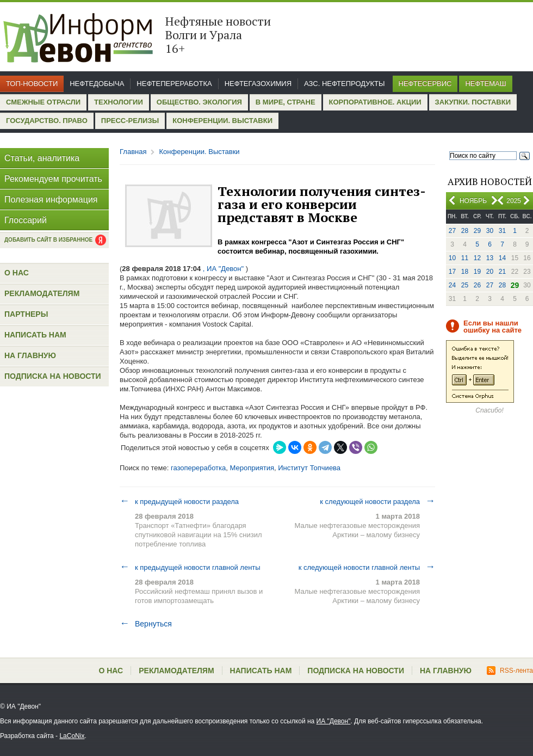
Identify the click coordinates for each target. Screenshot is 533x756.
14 (502, 258)
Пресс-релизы (130, 121)
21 (502, 272)
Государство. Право (47, 121)
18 (465, 272)
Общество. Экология (199, 102)
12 (477, 258)
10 (452, 258)
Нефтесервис (425, 84)
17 (452, 272)
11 (465, 258)
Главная (133, 152)
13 (490, 258)
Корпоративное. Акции (375, 102)
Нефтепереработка (174, 84)
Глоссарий (26, 220)
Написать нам (35, 335)
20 (490, 272)
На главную (30, 355)
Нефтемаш (485, 84)
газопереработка (198, 468)
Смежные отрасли (43, 102)
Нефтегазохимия (258, 84)
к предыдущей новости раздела (179, 501)
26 (477, 285)
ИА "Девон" (334, 721)
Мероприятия (252, 468)
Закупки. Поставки (473, 102)
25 (465, 285)
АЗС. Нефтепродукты (344, 84)
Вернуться (146, 624)
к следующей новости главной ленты (367, 567)
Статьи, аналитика (42, 158)
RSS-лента (510, 671)
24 (452, 285)
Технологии (119, 102)
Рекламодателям (42, 293)
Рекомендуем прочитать (53, 179)
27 (452, 231)
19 (477, 272)
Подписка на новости (53, 376)
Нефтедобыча (97, 84)
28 (465, 231)
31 (502, 231)
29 (477, 231)
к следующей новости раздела (377, 501)
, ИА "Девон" (223, 269)
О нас (17, 273)
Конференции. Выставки (222, 121)
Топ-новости (32, 84)
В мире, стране (286, 102)
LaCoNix (72, 736)
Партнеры (26, 314)
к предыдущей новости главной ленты (190, 567)
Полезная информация (51, 199)
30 (490, 231)
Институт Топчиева (309, 468)
